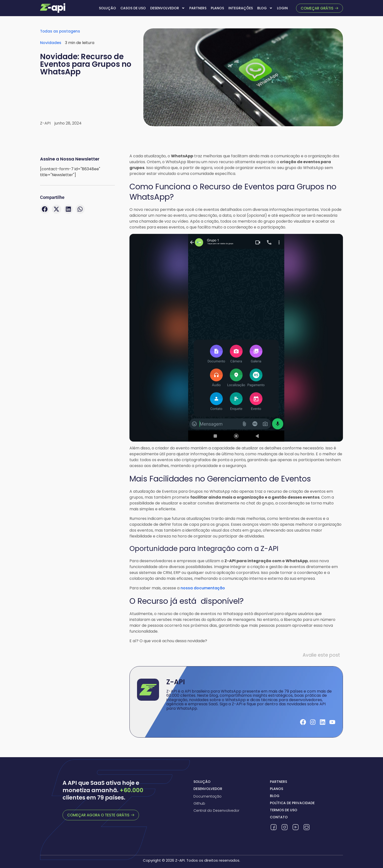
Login (282, 8)
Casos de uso (133, 8)
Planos (217, 8)
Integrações (241, 8)
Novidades (51, 43)
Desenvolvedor (168, 8)
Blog (265, 8)
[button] (45, 209)
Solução (107, 8)
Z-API (176, 682)
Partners (198, 8)
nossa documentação (203, 588)
